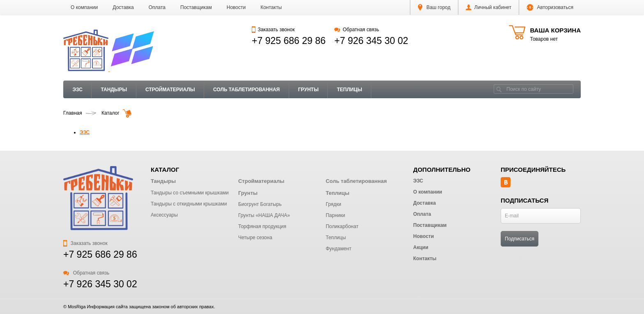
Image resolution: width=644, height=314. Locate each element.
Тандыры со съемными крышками (190, 193)
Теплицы (350, 90)
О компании (84, 7)
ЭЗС (78, 90)
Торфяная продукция (262, 226)
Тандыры (114, 90)
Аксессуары (164, 215)
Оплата (157, 7)
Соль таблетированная (246, 90)
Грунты (308, 90)
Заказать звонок (273, 30)
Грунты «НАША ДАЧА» (264, 215)
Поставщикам (196, 7)
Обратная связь (357, 30)
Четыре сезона (255, 238)
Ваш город (434, 7)
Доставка (123, 7)
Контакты (271, 7)
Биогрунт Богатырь (260, 204)
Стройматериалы (170, 90)
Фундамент (338, 249)
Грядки (333, 204)
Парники (335, 215)
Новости (236, 7)
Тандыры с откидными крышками (189, 204)
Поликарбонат (342, 226)
